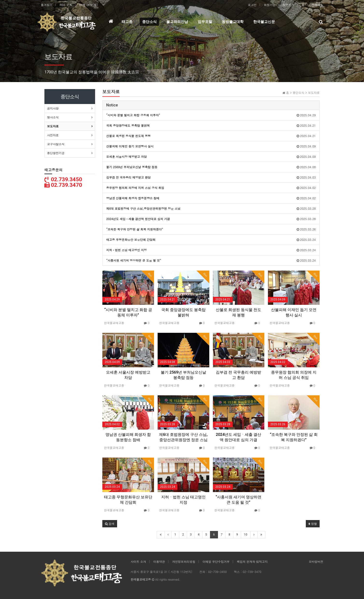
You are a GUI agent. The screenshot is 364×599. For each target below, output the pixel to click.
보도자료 (53, 126)
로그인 (252, 5)
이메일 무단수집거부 (216, 561)
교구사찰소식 (56, 144)
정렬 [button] (313, 524)
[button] (110, 524)
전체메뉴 (317, 5)
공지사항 (53, 108)
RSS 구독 (66, 5)
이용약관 (159, 561)
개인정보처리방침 (184, 561)
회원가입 (270, 5)
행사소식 (53, 117)
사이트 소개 (138, 561)
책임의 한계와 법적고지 (252, 561)
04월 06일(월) (88, 5)
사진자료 (53, 135)
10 (246, 535)
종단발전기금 (56, 153)
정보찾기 (288, 5)
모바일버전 (316, 561)
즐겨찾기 (47, 5)
